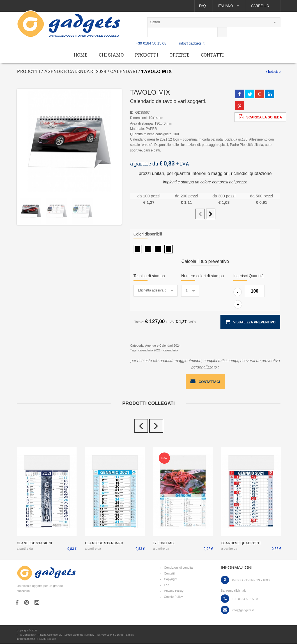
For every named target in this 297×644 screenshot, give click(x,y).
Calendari (124, 72)
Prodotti (147, 55)
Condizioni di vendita (179, 568)
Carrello (260, 6)
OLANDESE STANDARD (104, 543)
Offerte (179, 55)
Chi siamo (111, 55)
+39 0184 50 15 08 (151, 44)
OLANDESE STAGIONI (34, 543)
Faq (202, 6)
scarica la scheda (260, 117)
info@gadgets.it (192, 44)
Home (80, 55)
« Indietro (273, 72)
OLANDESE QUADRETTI (241, 543)
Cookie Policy (173, 597)
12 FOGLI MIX (164, 543)
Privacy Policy (174, 591)
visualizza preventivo (250, 322)
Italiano (228, 6)
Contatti (212, 55)
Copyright (171, 579)
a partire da (25, 549)
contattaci (205, 382)
